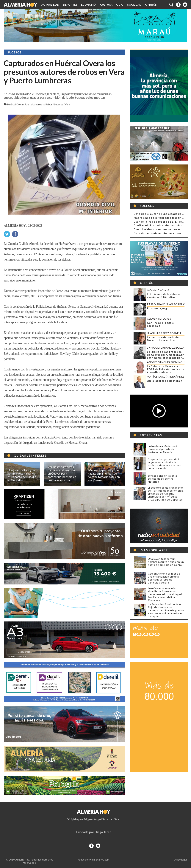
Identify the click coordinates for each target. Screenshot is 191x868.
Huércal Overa (15, 104)
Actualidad (50, 5)
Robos (49, 104)
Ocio (120, 5)
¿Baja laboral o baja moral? (163, 381)
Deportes (70, 5)
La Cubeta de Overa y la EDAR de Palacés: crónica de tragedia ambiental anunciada (164, 369)
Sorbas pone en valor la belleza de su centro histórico (161, 479)
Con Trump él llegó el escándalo (160, 324)
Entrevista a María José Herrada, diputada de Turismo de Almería (161, 449)
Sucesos (59, 104)
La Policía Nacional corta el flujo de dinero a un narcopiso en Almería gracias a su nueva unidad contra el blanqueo (165, 610)
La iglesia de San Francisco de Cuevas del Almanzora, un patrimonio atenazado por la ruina (165, 355)
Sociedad (134, 5)
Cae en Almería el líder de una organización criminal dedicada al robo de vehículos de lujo (163, 578)
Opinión (151, 5)
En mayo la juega (157, 308)
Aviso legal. (181, 859)
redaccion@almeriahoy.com (94, 859)
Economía (89, 5)
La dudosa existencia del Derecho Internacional (162, 339)
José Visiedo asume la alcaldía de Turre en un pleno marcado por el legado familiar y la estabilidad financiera (165, 594)
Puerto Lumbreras (34, 104)
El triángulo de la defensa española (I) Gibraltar (162, 296)
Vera (67, 104)
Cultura (106, 5)
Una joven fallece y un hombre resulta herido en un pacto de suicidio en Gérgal (165, 562)
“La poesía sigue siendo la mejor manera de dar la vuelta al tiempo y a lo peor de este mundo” (163, 464)
